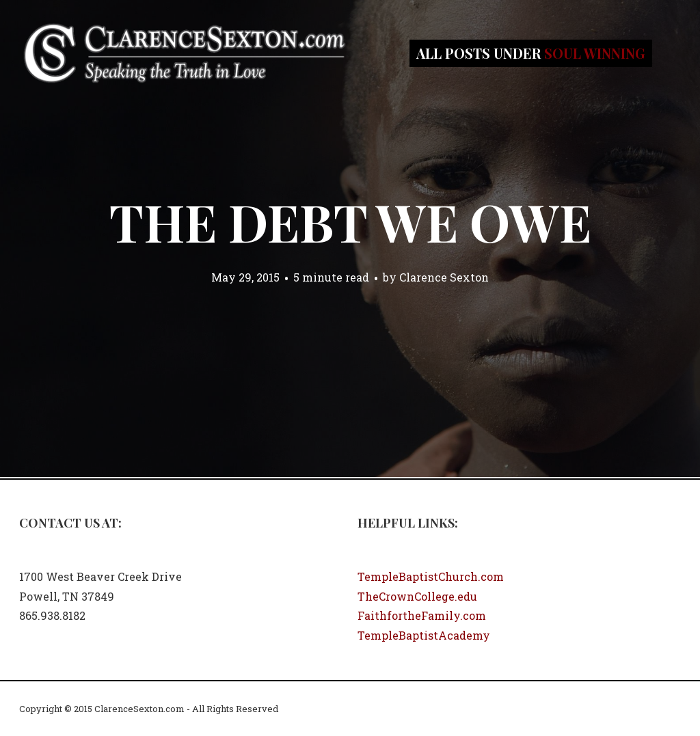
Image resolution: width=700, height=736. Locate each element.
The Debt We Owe (350, 221)
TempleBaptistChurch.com (431, 576)
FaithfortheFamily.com (422, 615)
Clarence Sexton (444, 277)
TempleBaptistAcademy (424, 635)
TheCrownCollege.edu (417, 596)
